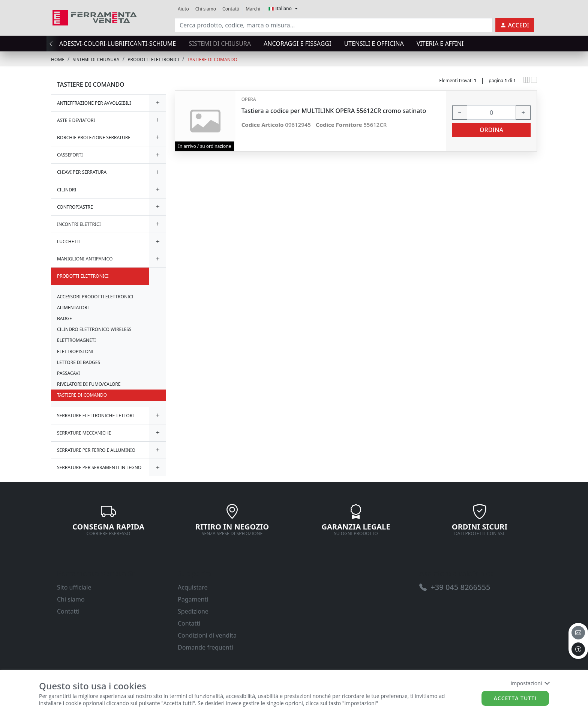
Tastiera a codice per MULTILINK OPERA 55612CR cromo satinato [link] (334, 111)
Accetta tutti (515, 698)
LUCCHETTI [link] (69, 241)
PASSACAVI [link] (68, 373)
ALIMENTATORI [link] (73, 308)
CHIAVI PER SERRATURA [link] (82, 172)
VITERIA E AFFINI (440, 44)
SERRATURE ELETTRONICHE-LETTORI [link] (95, 416)
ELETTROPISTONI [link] (75, 351)
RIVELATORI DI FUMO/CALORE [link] (89, 384)
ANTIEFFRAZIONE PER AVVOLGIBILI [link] (94, 103)
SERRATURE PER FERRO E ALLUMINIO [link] (96, 450)
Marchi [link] (253, 9)
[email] (578, 633)
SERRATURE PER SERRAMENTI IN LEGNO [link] (99, 467)
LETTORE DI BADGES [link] (79, 362)
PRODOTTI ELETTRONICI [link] (153, 59)
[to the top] (578, 649)
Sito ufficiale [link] (74, 587)
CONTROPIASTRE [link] (75, 207)
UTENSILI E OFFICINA (374, 44)
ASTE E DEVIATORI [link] (76, 120)
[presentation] (53, 44)
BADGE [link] (64, 318)
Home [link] (58, 59)
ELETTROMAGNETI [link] (76, 340)
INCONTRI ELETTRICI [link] (79, 224)
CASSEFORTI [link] (70, 155)
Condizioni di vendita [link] (207, 635)
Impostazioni (530, 683)
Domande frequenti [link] (205, 647)
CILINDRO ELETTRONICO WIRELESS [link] (94, 329)
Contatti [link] (231, 9)
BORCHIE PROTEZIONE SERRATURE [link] (94, 138)
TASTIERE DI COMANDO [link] (212, 59)
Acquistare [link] (193, 587)
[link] (95, 17)
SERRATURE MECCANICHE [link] (84, 433)
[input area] (334, 25)
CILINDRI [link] (67, 190)
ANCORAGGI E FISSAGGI (297, 44)
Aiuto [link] (183, 9)
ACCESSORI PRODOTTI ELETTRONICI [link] (95, 297)
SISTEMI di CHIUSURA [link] (96, 59)
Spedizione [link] (193, 611)
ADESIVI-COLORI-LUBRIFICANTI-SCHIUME (118, 44)
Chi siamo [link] (206, 9)
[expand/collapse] (157, 103)
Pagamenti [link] (193, 599)
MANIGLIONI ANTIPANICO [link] (85, 259)
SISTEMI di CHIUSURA (220, 44)
